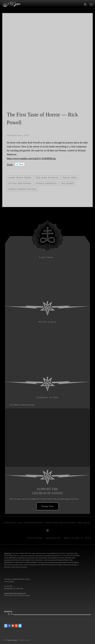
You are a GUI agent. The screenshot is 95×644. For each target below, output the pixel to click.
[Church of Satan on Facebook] (9, 626)
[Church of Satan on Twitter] (6, 626)
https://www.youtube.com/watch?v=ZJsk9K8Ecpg (31, 158)
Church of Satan (12, 640)
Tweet (10, 164)
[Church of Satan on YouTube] (13, 626)
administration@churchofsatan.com (15, 593)
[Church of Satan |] (11, 4)
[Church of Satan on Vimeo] (20, 626)
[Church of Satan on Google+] (16, 626)
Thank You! (8, 553)
